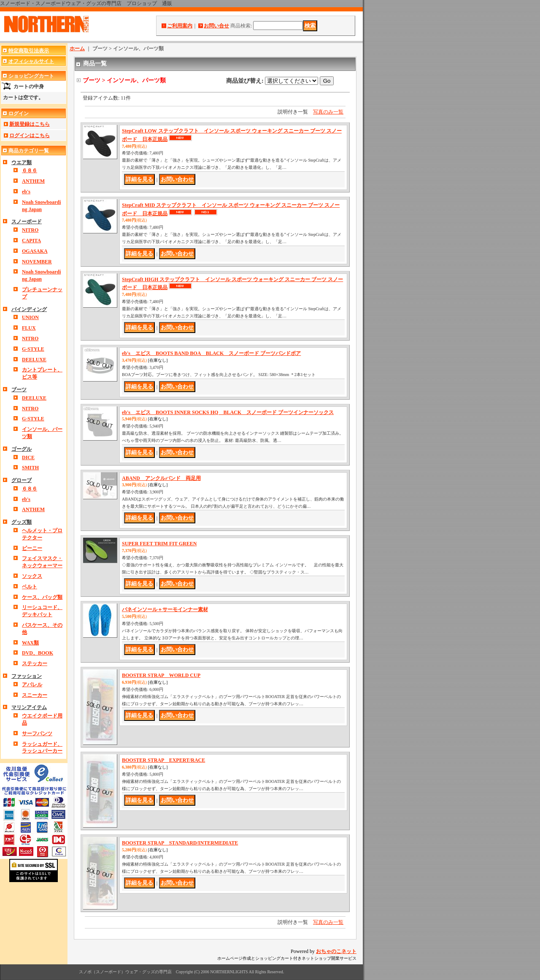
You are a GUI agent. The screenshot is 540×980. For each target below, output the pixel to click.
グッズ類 (22, 522)
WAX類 (30, 643)
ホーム (77, 49)
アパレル (32, 685)
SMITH (30, 468)
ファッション (27, 676)
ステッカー (35, 663)
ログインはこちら (30, 135)
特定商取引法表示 (29, 51)
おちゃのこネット (336, 951)
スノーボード (27, 222)
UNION (30, 317)
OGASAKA (35, 251)
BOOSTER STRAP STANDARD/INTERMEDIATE (180, 843)
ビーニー (32, 548)
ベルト (30, 587)
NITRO (30, 230)
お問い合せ (216, 26)
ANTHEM (33, 181)
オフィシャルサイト (31, 61)
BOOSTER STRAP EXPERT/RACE (163, 760)
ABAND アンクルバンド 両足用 (161, 478)
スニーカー (35, 695)
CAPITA (31, 241)
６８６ (30, 171)
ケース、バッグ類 (42, 597)
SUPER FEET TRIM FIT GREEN (159, 544)
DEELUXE (34, 360)
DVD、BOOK (38, 653)
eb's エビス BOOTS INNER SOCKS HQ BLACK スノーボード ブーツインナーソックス (228, 412)
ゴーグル (22, 449)
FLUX (29, 328)
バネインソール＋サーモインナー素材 (165, 609)
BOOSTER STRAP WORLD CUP (161, 675)
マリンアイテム (29, 707)
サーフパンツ (37, 734)
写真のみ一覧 (328, 112)
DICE (28, 458)
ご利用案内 (180, 26)
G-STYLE (33, 349)
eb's (26, 192)
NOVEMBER (37, 262)
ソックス (32, 576)
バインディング (29, 309)
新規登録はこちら (30, 124)
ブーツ (19, 390)
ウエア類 (22, 162)
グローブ (22, 480)
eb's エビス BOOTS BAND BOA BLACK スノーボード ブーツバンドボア (211, 353)
